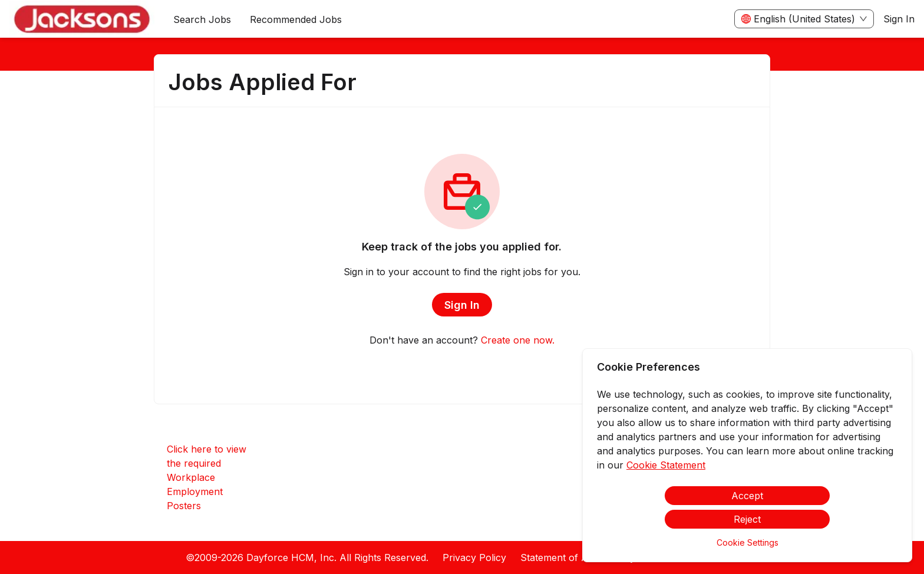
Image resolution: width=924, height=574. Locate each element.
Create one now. (518, 340)
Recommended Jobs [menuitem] (296, 19)
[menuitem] (82, 19)
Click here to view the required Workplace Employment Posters (207, 477)
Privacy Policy (474, 557)
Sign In (899, 19)
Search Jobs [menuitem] (202, 19)
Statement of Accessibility (578, 557)
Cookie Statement (666, 465)
